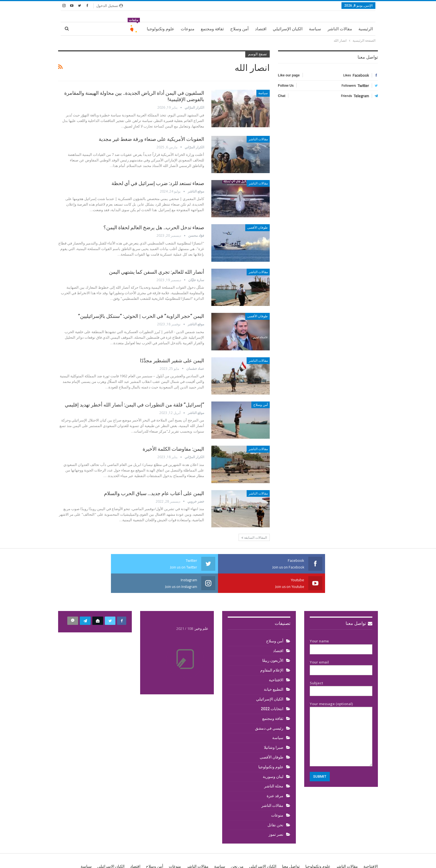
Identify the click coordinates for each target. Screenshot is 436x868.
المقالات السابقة (254, 538)
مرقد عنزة (275, 776)
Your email (341, 647)
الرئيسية (366, 29)
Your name (341, 626)
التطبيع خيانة (274, 670)
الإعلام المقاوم (272, 651)
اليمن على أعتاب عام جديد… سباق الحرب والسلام (154, 493)
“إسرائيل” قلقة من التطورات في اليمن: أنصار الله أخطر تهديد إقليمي (134, 405)
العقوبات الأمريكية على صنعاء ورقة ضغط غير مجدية (151, 139)
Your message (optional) (341, 714)
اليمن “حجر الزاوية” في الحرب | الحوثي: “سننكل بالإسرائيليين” (141, 316)
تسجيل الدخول (110, 6)
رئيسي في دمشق (269, 709)
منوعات (188, 29)
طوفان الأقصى (257, 228)
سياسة (315, 29)
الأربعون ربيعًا (273, 641)
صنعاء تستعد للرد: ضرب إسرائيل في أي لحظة (158, 183)
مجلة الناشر (274, 767)
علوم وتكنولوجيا (161, 29)
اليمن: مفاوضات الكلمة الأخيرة (173, 449)
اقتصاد (261, 29)
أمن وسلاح (239, 29)
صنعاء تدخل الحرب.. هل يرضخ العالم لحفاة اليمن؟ (154, 227)
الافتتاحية (276, 660)
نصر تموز (276, 815)
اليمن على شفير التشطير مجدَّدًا (172, 361)
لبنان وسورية (273, 757)
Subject (341, 668)
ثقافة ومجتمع (212, 29)
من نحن (237, 847)
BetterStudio (94, 859)
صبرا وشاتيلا (274, 728)
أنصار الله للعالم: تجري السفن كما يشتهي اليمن (157, 272)
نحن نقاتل (275, 805)
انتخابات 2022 (272, 689)
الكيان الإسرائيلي (288, 29)
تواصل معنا (359, 604)
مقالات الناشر (340, 29)
